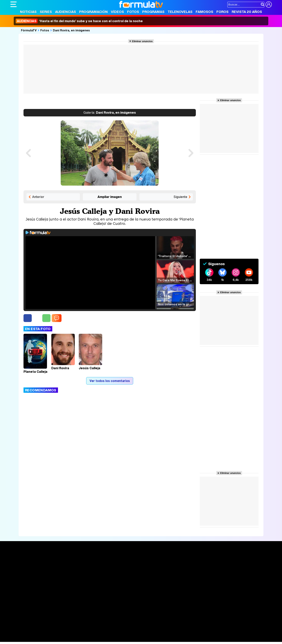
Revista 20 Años (247, 12)
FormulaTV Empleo (51, 628)
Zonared (109, 639)
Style (47, 639)
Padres (79, 634)
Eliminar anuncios (142, 41)
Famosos (204, 12)
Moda (45, 634)
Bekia (35, 634)
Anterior (38, 197)
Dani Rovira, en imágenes (71, 30)
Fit (109, 634)
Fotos (133, 12)
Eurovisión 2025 (179, 572)
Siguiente (180, 197)
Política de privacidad (65, 606)
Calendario (72, 564)
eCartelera (73, 628)
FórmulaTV (29, 30)
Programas (153, 12)
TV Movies (72, 573)
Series (46, 12)
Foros (222, 12)
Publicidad (143, 606)
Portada (20, 560)
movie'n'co (112, 628)
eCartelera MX (92, 628)
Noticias (28, 12)
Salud (90, 634)
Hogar (117, 634)
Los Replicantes (42, 623)
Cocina (100, 634)
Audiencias (66, 12)
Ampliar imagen (110, 197)
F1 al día (72, 639)
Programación (93, 12)
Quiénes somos (21, 606)
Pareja (68, 634)
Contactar (159, 606)
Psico (127, 634)
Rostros (226, 560)
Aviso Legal (42, 606)
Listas (68, 569)
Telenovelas (180, 12)
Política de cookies (94, 606)
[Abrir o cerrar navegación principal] (14, 4)
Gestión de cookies (121, 606)
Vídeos (117, 12)
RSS (170, 606)
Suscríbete (228, 574)
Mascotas (139, 634)
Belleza (56, 634)
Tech (61, 639)
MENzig (36, 639)
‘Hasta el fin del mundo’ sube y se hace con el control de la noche (79, 21)
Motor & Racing (91, 639)
